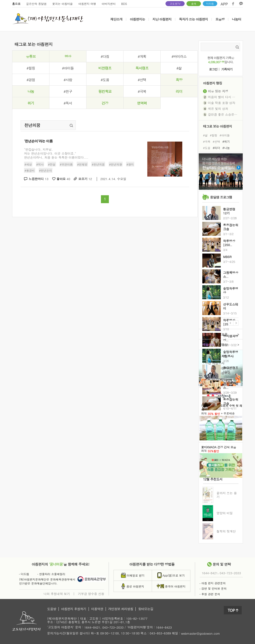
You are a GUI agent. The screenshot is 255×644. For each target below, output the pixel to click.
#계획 (142, 56)
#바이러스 (179, 56)
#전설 (52, 164)
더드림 (210, 4)
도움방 (52, 609)
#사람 (68, 80)
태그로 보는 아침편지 (217, 126)
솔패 (194, 4)
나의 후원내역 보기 (57, 594)
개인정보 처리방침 (121, 609)
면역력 (142, 103)
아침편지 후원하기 (74, 609)
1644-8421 (210, 573)
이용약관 (97, 609)
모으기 (85, 179)
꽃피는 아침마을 (62, 4)
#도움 (105, 80)
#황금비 (30, 170)
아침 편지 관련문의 (213, 583)
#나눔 (226, 148)
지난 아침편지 (162, 19)
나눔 (31, 91)
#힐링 (31, 68)
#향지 (130, 164)
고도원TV (175, 4)
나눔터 (236, 19)
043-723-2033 (230, 573)
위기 (31, 103)
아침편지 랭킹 (213, 83)
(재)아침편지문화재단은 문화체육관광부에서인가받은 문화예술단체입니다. (47, 581)
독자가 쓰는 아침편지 (193, 19)
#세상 (28, 164)
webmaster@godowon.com (201, 633)
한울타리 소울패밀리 (51, 574)
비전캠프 (105, 68)
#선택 (142, 80)
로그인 (213, 69)
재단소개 (116, 19)
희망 (179, 80)
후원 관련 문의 (210, 594)
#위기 (226, 141)
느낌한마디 (39, 179)
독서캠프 (142, 68)
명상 (68, 56)
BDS (124, 4)
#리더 (217, 148)
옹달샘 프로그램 (221, 197)
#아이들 (68, 68)
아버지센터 (109, 4)
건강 (105, 103)
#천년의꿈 (98, 164)
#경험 (31, 80)
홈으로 (16, 4)
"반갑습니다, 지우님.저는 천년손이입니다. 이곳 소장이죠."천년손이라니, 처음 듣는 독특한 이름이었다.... (56, 153)
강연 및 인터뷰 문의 (213, 588)
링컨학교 (105, 91)
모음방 (220, 19)
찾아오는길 (146, 609)
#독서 (68, 103)
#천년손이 (46, 170)
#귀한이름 (66, 164)
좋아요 (64, 179)
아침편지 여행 (87, 4)
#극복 (142, 91)
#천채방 (82, 164)
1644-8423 (164, 628)
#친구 (68, 91)
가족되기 (227, 69)
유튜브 (31, 56)
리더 (179, 91)
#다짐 (105, 56)
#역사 (40, 164)
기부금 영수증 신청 (91, 594)
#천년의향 (116, 164)
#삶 (179, 68)
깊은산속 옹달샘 (36, 4)
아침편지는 (137, 19)
